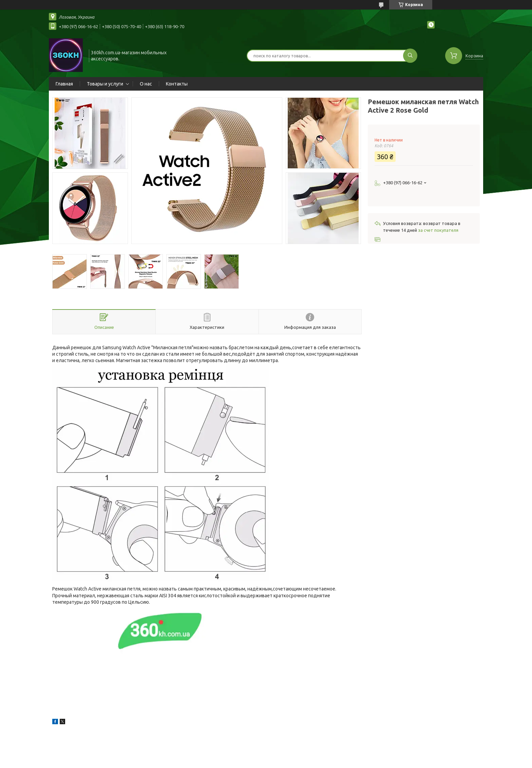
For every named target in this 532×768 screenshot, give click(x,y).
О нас (146, 84)
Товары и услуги (105, 84)
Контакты (177, 84)
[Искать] (410, 56)
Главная (64, 84)
